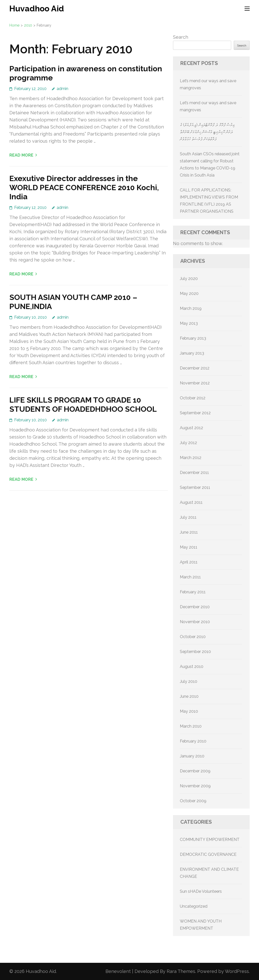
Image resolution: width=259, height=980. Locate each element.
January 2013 (192, 353)
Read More (21, 155)
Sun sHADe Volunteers (201, 891)
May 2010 (189, 711)
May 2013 (189, 323)
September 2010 (195, 652)
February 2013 (193, 338)
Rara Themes (181, 971)
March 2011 (190, 577)
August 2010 (192, 667)
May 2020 (189, 293)
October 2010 (193, 637)
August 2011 (191, 502)
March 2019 (191, 308)
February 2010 (193, 741)
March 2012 (191, 458)
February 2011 (193, 592)
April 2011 (189, 562)
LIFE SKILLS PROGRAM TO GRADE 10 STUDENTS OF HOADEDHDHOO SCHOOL (83, 405)
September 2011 (195, 487)
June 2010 (189, 696)
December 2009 (195, 771)
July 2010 (189, 681)
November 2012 (195, 383)
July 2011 (188, 517)
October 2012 (193, 398)
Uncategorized (194, 906)
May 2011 (189, 547)
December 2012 (195, 368)
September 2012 (195, 413)
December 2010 (195, 607)
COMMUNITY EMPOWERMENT (210, 840)
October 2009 (193, 801)
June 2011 (189, 532)
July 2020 (189, 279)
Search (181, 37)
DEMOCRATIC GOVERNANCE (208, 854)
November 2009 (195, 786)
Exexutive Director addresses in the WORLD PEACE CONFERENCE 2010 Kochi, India (84, 188)
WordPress (237, 971)
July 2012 (188, 443)
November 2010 (195, 622)
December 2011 (194, 473)
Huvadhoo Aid (37, 8)
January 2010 (192, 756)
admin (62, 89)
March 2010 (191, 726)
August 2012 (191, 428)
